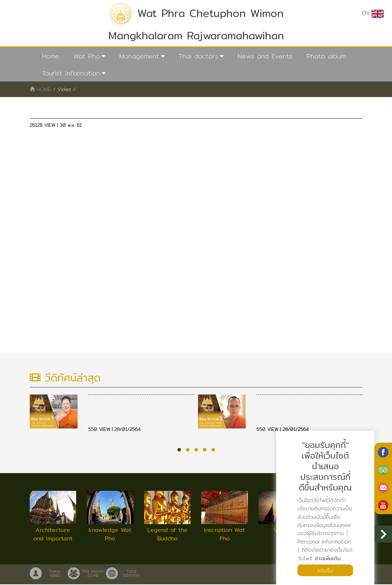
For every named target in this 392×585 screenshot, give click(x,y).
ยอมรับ (325, 570)
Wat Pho (87, 56)
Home (51, 56)
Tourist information (71, 73)
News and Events (265, 56)
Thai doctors (198, 56)
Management (139, 56)
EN (373, 13)
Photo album (326, 56)
